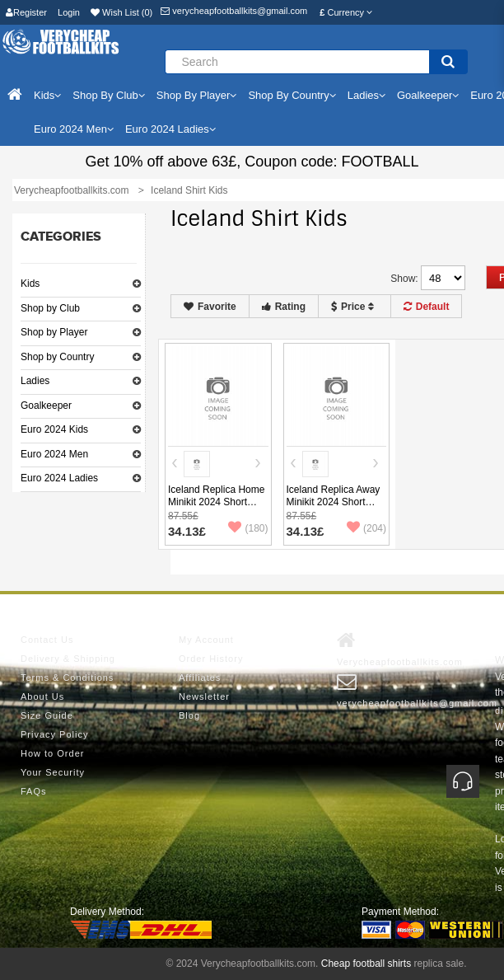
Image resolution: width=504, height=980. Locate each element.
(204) (366, 528)
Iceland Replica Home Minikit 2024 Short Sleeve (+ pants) (216, 502)
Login (69, 12)
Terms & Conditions (67, 678)
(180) (248, 528)
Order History (211, 659)
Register (26, 12)
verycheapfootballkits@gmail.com (234, 11)
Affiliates (200, 678)
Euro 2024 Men (54, 454)
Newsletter (204, 696)
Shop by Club (50, 308)
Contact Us (47, 640)
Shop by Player (54, 332)
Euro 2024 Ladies (59, 478)
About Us (42, 696)
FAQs (34, 791)
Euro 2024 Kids (54, 429)
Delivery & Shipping (68, 659)
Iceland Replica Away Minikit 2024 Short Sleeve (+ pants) (334, 502)
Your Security (53, 772)
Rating (284, 307)
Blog (189, 715)
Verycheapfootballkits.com (400, 649)
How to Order (52, 753)
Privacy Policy (54, 734)
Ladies (35, 381)
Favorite (210, 307)
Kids (30, 284)
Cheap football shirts (366, 964)
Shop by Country (57, 357)
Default (427, 307)
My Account (206, 640)
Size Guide (47, 715)
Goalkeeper (46, 406)
